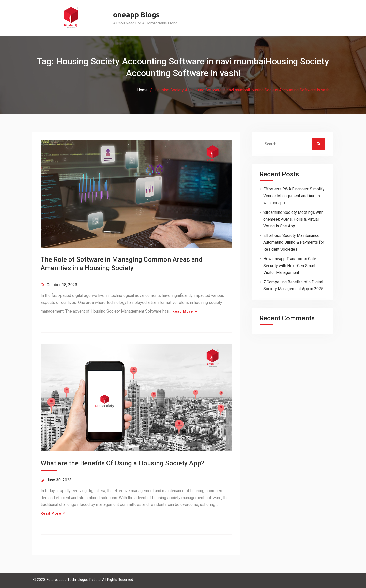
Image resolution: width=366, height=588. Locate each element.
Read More (183, 311)
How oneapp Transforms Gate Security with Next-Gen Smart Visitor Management (290, 266)
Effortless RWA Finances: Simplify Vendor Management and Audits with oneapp (294, 196)
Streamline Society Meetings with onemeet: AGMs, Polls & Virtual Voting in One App (293, 219)
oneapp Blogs (136, 15)
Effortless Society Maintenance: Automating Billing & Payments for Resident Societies (294, 242)
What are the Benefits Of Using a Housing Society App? (123, 463)
